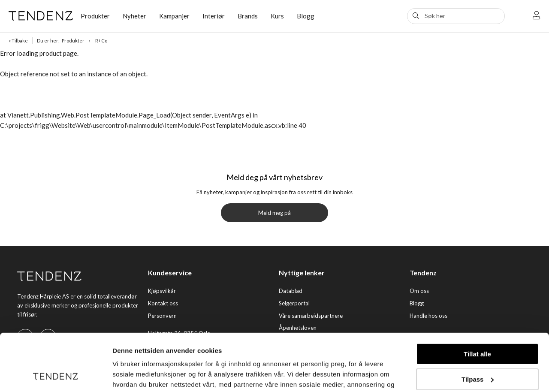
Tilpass (478, 325)
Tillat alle (477, 300)
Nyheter (134, 16)
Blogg (306, 16)
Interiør (214, 16)
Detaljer (124, 375)
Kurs (277, 16)
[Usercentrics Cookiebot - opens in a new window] (56, 375)
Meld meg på (274, 213)
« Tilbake (18, 41)
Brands (248, 16)
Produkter (95, 16)
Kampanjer (174, 16)
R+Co (101, 41)
